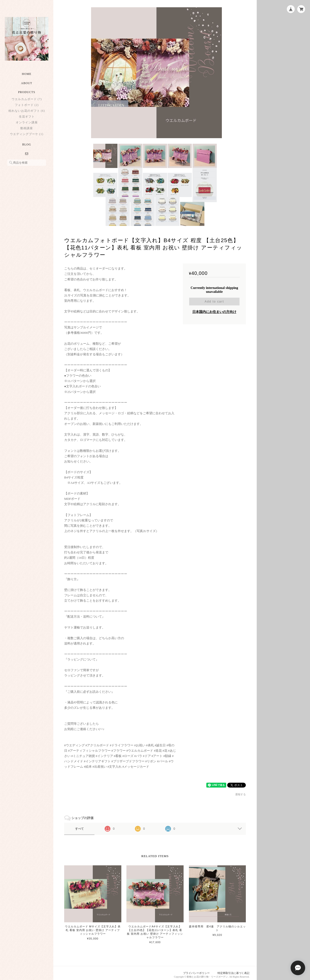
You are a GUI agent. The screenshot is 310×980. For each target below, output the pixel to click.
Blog (27, 144)
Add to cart (214, 298)
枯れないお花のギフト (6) (27, 111)
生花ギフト (27, 117)
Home (27, 74)
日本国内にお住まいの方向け (214, 308)
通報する (240, 791)
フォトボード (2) (27, 105)
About (27, 83)
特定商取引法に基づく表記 (233, 970)
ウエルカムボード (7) (27, 99)
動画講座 (27, 128)
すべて (79, 825)
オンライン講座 (27, 122)
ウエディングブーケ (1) (27, 134)
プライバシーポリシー (196, 970)
